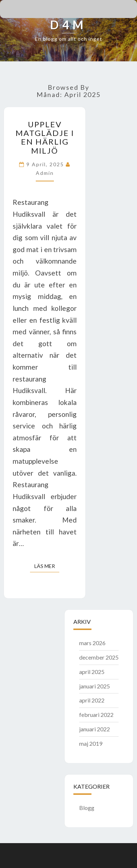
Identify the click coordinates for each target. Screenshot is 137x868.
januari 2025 (95, 686)
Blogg (87, 808)
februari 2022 (96, 715)
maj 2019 (91, 743)
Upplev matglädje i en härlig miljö (45, 137)
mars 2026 (92, 643)
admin (45, 173)
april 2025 (92, 672)
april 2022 (92, 700)
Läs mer (47, 566)
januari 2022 (95, 729)
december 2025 (99, 657)
